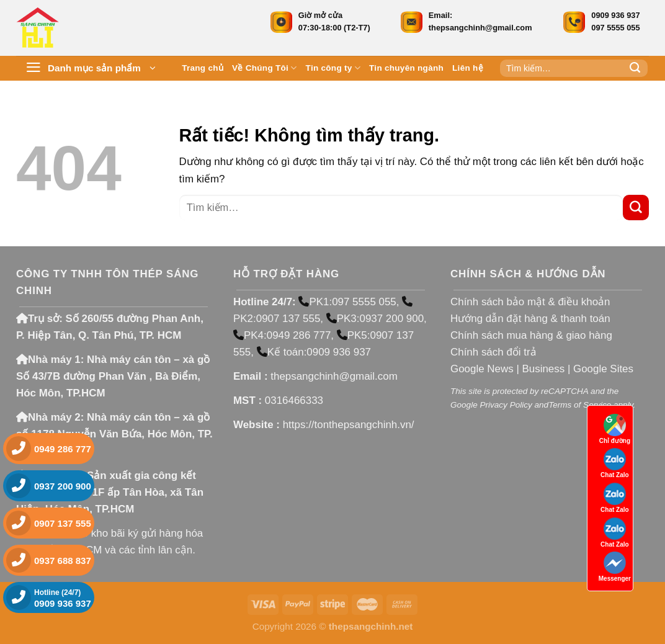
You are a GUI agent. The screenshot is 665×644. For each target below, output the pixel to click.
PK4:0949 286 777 (282, 335)
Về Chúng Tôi (265, 68)
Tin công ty (333, 68)
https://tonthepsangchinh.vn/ (349, 425)
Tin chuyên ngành (406, 68)
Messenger (615, 567)
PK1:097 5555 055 (347, 302)
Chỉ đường (615, 429)
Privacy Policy (506, 405)
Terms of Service (580, 405)
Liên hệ (468, 68)
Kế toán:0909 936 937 (314, 352)
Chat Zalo (615, 463)
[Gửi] (635, 68)
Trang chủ (203, 68)
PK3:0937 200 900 (375, 319)
